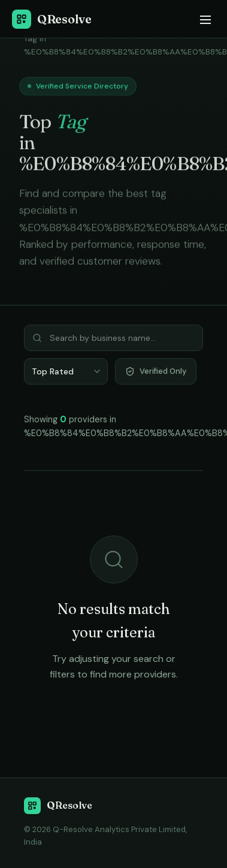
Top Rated (53, 371)
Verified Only (156, 371)
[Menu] (205, 19)
